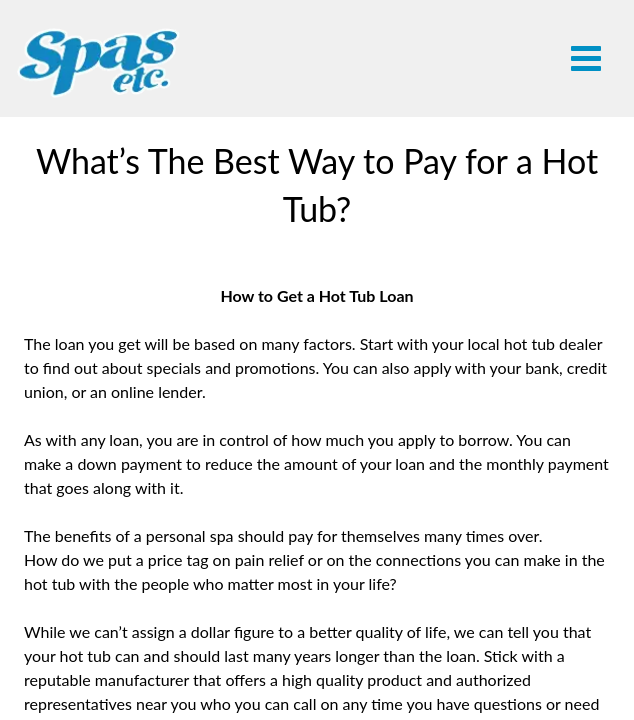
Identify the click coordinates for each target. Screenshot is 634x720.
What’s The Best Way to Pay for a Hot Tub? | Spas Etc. (99, 62)
